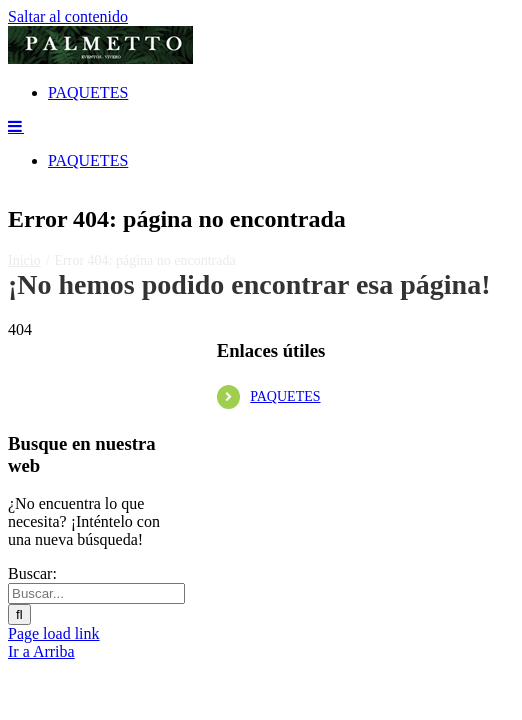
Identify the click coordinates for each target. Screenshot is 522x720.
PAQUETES (285, 540)
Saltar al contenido (68, 16)
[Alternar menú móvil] (16, 270)
